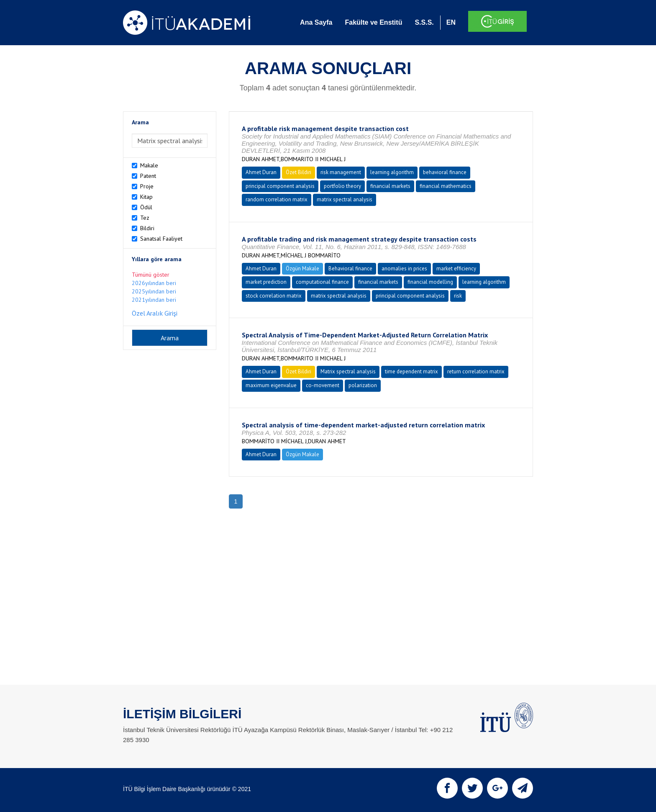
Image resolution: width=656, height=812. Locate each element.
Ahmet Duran (261, 172)
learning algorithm (392, 172)
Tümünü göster (151, 275)
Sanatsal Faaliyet (161, 239)
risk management (341, 172)
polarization (363, 385)
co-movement (323, 385)
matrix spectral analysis (345, 199)
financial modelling (430, 282)
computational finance (322, 282)
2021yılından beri (154, 300)
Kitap (146, 197)
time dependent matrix (411, 371)
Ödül (146, 207)
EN (451, 22)
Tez (145, 218)
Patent (148, 176)
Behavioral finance (350, 269)
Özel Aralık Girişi (155, 313)
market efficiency (456, 269)
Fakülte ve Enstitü (373, 22)
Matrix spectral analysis (348, 371)
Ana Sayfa (316, 22)
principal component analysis (280, 186)
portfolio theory (342, 186)
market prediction (266, 282)
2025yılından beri (154, 291)
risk (458, 296)
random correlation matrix (277, 199)
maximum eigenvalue (271, 385)
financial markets (390, 186)
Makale (149, 165)
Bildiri (147, 228)
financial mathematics (446, 186)
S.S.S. (424, 22)
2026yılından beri (154, 283)
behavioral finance (445, 172)
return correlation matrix (476, 371)
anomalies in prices (404, 269)
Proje (147, 186)
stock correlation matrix (274, 296)
